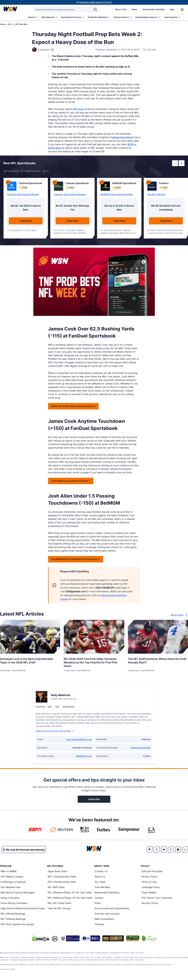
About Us (100, 877)
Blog (172, 9)
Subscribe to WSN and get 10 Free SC (95, 2)
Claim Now (26, 221)
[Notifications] (182, 9)
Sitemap (99, 924)
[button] (175, 163)
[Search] (95, 9)
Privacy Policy (149, 877)
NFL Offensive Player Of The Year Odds (70, 892)
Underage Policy (151, 887)
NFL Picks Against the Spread (17, 924)
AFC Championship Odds (62, 882)
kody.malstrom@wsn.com (79, 739)
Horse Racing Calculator (14, 903)
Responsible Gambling (154, 9)
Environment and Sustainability (112, 908)
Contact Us (101, 871)
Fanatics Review (156, 194)
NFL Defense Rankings (13, 919)
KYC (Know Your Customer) (157, 898)
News (135, 9)
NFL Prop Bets (21, 24)
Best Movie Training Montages (17, 892)
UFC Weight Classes (12, 877)
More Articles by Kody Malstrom (55, 731)
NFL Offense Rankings (13, 914)
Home (3, 24)
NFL (10, 24)
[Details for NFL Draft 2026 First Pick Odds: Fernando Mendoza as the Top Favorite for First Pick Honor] (94, 637)
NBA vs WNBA (9, 871)
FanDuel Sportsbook (122, 137)
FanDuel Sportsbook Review (23, 194)
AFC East (78, 109)
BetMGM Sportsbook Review (117, 194)
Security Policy (150, 903)
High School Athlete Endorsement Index (23, 908)
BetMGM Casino (84, 756)
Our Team (100, 882)
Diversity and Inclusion (107, 914)
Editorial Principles (152, 871)
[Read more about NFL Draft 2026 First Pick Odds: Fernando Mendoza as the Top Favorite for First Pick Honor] (94, 661)
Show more (179, 615)
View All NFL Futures (59, 908)
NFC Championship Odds (62, 877)
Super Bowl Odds (57, 871)
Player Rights (149, 892)
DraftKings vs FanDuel (13, 882)
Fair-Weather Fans (11, 887)
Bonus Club (121, 9)
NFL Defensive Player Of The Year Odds (70, 898)
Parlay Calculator (10, 898)
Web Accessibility (104, 919)
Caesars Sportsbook (141, 748)
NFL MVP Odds (56, 887)
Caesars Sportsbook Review (70, 194)
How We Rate (102, 887)
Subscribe (94, 799)
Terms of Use (149, 882)
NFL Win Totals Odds (59, 903)
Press (98, 903)
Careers (99, 898)
